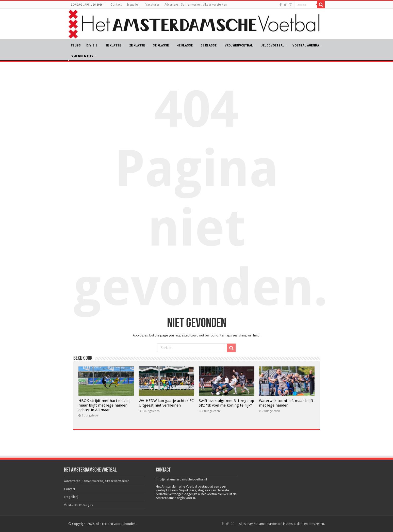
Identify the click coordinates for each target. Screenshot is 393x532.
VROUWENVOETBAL (239, 45)
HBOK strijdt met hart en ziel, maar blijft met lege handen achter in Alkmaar (104, 405)
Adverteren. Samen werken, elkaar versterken (196, 5)
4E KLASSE (185, 45)
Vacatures (152, 5)
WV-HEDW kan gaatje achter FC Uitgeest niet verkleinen (166, 403)
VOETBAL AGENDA (306, 45)
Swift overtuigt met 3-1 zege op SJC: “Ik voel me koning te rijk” (226, 403)
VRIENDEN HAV (82, 56)
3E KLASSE (161, 45)
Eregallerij (134, 5)
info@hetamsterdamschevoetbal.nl (181, 479)
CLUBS (76, 45)
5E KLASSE (209, 45)
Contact (116, 5)
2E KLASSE (137, 45)
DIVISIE (92, 45)
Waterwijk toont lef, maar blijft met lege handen (286, 403)
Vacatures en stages (78, 505)
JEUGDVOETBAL (273, 45)
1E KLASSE (113, 45)
